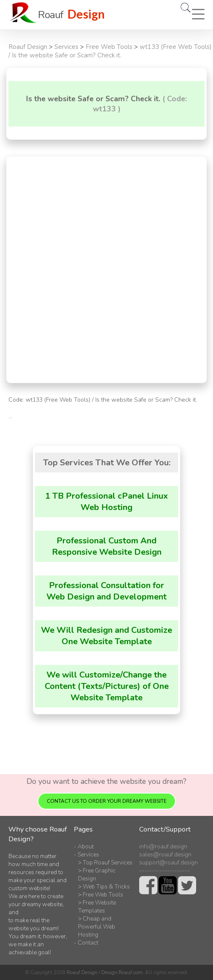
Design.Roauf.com (122, 972)
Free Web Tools (109, 47)
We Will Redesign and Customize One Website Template (106, 636)
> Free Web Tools (101, 895)
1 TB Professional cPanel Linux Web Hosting (106, 502)
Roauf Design (28, 47)
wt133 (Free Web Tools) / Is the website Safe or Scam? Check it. (110, 51)
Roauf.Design (82, 972)
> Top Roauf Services (105, 863)
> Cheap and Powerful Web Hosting (97, 927)
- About (84, 846)
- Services (86, 854)
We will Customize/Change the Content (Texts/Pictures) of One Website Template (107, 686)
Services (66, 47)
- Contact (86, 943)
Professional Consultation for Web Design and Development (106, 591)
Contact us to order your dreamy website (107, 801)
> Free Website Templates (97, 907)
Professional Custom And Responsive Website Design (107, 546)
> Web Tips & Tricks (104, 887)
